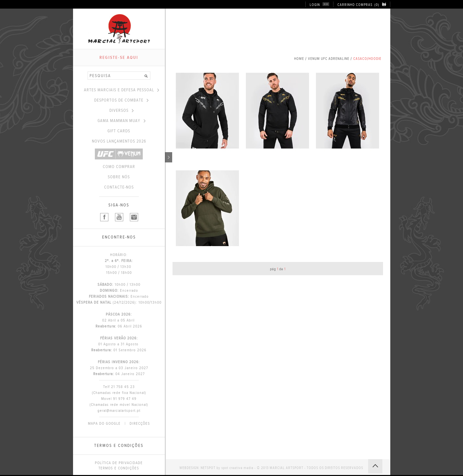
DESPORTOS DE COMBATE (121, 100)
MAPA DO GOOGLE (104, 423)
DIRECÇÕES (140, 423)
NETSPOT (208, 468)
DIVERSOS (121, 110)
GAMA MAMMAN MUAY (121, 121)
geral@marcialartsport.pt (119, 411)
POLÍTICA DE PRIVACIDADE (119, 463)
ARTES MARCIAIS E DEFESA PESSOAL (121, 90)
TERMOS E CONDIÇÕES (119, 468)
